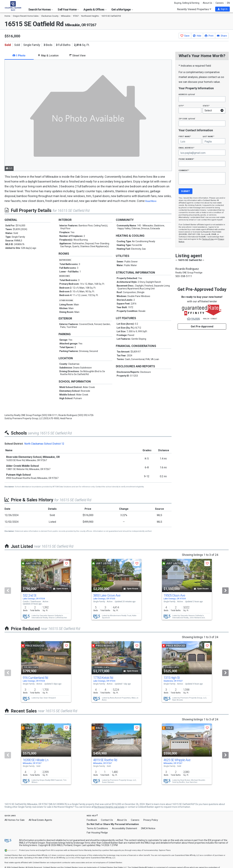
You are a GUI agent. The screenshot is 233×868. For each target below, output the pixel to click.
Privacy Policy (151, 820)
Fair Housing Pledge (97, 833)
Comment (184, 170)
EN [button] (228, 3)
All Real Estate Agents (40, 820)
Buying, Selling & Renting (187, 3)
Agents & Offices (95, 9)
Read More (151, 201)
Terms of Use (208, 239)
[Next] (225, 591)
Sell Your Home (68, 9)
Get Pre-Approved (202, 326)
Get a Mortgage (122, 9)
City (181, 106)
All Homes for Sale (15, 820)
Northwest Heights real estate (109, 807)
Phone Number (186, 159)
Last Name (208, 136)
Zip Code (187, 119)
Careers (220, 3)
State (206, 106)
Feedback (92, 820)
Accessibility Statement (125, 828)
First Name (185, 136)
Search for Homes (41, 9)
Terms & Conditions (97, 828)
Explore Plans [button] (165, 850)
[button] (222, 9)
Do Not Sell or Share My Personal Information (113, 824)
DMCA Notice (148, 828)
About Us (207, 3)
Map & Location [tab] (48, 56)
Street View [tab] (77, 56)
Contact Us (107, 820)
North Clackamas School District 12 (44, 444)
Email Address (186, 148)
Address (187, 94)
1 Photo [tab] (19, 56)
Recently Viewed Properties (194, 9)
